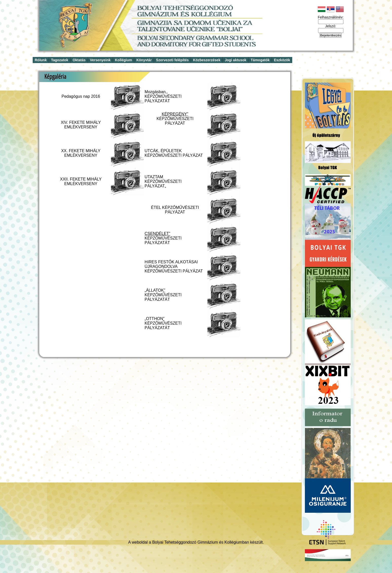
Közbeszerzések (207, 60)
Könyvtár (144, 60)
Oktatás (79, 60)
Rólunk (41, 60)
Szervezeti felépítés (172, 60)
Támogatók (260, 60)
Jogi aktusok (236, 60)
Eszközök (282, 60)
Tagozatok (60, 60)
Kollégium (124, 60)
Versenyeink (100, 60)
